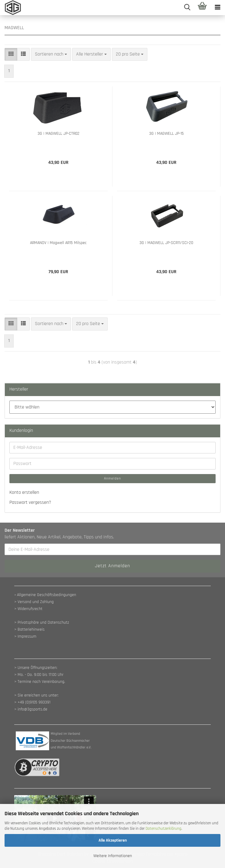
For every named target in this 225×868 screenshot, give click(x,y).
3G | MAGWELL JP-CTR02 (59, 134)
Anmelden (112, 478)
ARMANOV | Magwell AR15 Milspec (58, 243)
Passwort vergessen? (30, 502)
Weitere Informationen (113, 856)
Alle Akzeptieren (113, 840)
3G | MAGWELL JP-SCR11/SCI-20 (166, 243)
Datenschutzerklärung (163, 829)
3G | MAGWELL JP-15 (166, 134)
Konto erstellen (24, 492)
